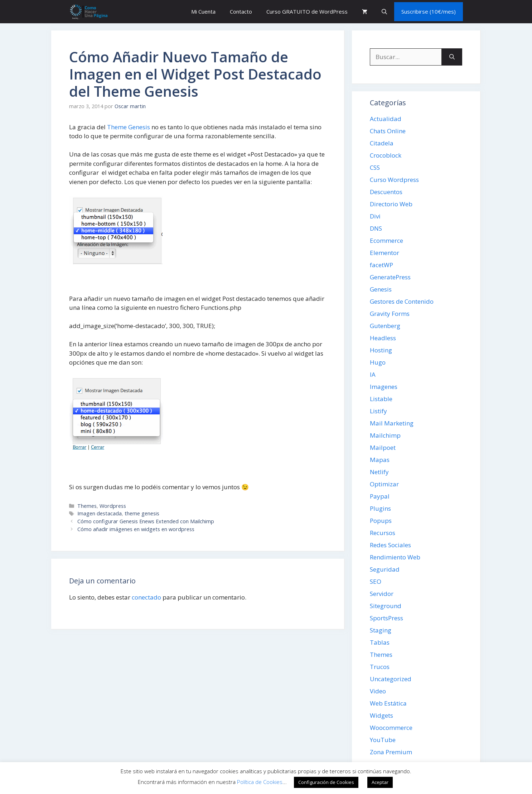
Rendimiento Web (395, 557)
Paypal (380, 496)
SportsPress (386, 618)
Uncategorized (391, 679)
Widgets (381, 715)
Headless (383, 338)
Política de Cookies (260, 782)
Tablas (380, 642)
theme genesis (142, 513)
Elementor (385, 253)
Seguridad (385, 569)
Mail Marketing (392, 423)
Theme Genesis (129, 127)
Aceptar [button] (380, 782)
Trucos (380, 667)
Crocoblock (386, 155)
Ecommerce (386, 240)
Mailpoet (383, 447)
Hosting (381, 350)
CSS (375, 167)
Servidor (382, 594)
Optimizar (384, 484)
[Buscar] (452, 57)
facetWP (381, 265)
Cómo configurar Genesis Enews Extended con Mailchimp (146, 521)
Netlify (379, 472)
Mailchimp (385, 435)
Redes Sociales (390, 545)
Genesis (381, 289)
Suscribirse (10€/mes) (429, 11)
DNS (376, 228)
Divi (375, 216)
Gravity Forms (390, 314)
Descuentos (386, 192)
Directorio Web (391, 204)
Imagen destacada (100, 513)
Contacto (241, 11)
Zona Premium (391, 752)
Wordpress (113, 506)
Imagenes (384, 387)
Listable (381, 399)
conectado (146, 597)
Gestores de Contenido (402, 301)
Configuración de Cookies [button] (326, 782)
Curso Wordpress (394, 180)
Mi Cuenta (203, 11)
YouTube (383, 740)
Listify (378, 411)
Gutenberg (385, 326)
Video (378, 691)
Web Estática (388, 703)
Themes (87, 506)
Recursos (383, 533)
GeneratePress (390, 277)
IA (373, 374)
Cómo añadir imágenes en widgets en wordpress (136, 529)
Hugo (378, 362)
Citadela (382, 143)
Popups (381, 521)
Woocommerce (391, 728)
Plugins (380, 508)
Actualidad (386, 119)
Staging (381, 630)
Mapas (380, 460)
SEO (376, 581)
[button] (384, 12)
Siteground (386, 606)
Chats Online (388, 131)
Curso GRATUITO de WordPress (307, 11)
